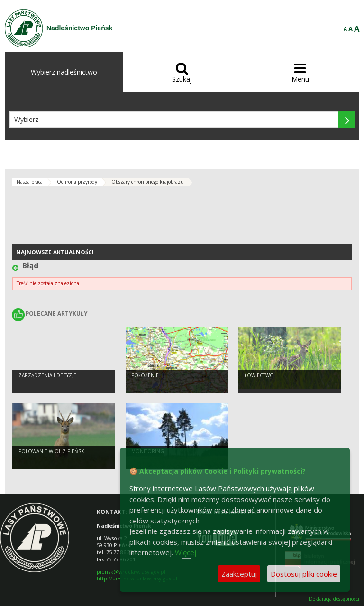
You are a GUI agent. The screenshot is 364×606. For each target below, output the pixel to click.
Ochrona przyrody (77, 182)
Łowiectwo (259, 375)
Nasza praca (30, 182)
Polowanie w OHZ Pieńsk (51, 451)
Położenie (145, 375)
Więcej (186, 552)
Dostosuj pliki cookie (304, 574)
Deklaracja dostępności (334, 599)
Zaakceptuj (239, 574)
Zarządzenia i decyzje (47, 375)
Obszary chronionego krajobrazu (148, 182)
